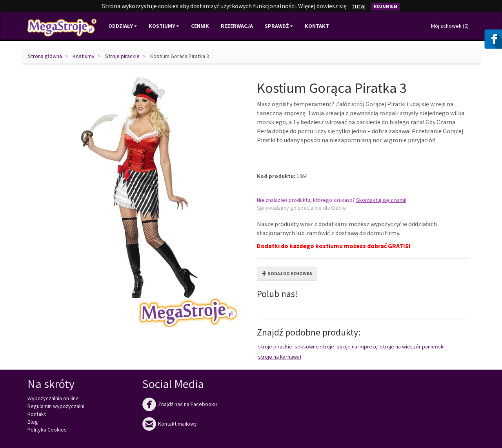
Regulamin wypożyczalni (56, 406)
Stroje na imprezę (357, 346)
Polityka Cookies (47, 430)
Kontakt (317, 26)
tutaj (359, 6)
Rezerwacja (237, 26)
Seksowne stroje (314, 346)
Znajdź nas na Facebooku (180, 404)
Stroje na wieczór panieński (412, 346)
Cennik (200, 26)
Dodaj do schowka (287, 273)
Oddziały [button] (123, 26)
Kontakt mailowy (170, 424)
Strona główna (45, 56)
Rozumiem (386, 6)
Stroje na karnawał (280, 357)
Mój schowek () (450, 26)
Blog (33, 422)
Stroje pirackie (122, 56)
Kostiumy (84, 56)
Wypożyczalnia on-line (53, 398)
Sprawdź (279, 26)
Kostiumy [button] (164, 26)
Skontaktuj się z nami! (381, 200)
